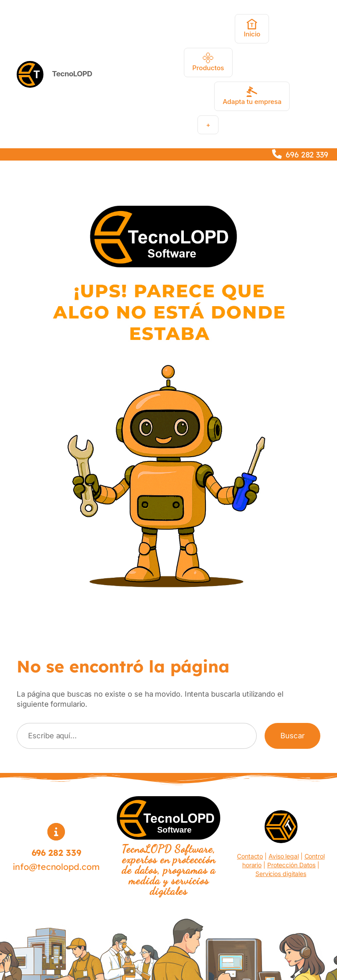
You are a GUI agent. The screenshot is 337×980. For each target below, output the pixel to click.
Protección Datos (291, 865)
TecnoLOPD (72, 74)
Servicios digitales (281, 874)
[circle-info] (56, 832)
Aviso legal (284, 856)
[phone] (277, 154)
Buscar (292, 736)
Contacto (250, 856)
